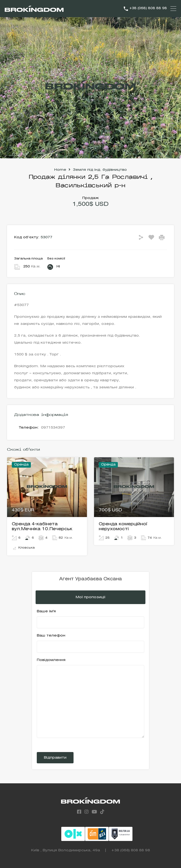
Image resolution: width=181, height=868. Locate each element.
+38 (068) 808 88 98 (148, 8)
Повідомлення (90, 698)
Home (60, 170)
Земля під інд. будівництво (100, 170)
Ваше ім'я (90, 619)
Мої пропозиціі (90, 597)
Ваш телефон (90, 643)
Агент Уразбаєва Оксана (90, 579)
